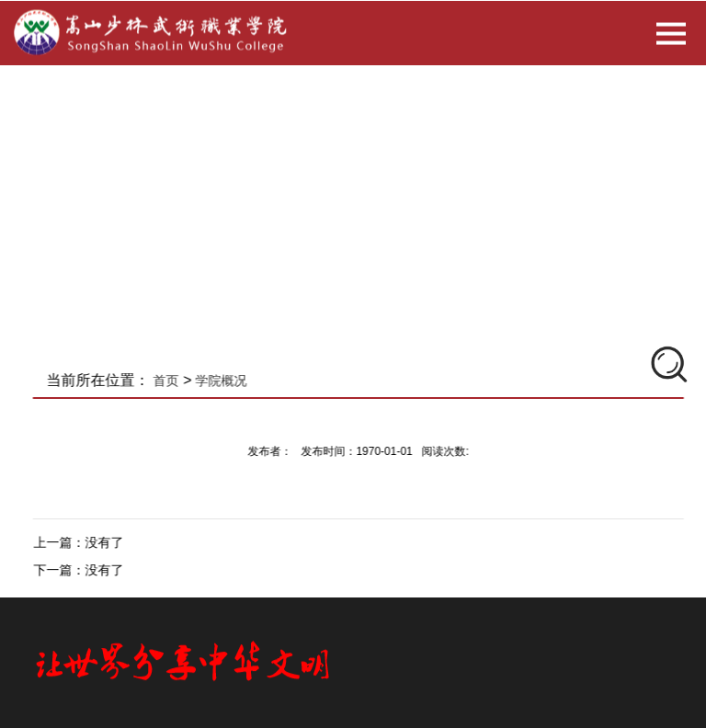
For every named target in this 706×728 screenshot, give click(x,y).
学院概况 (230, 381)
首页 (175, 381)
